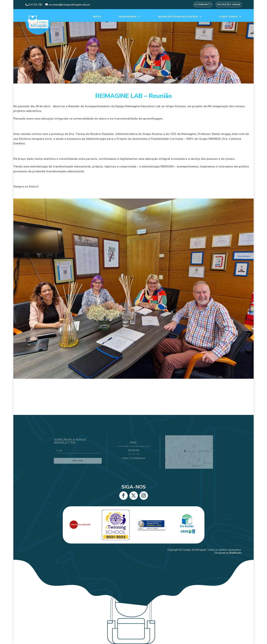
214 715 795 (134, 454)
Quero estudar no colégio (178, 17)
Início (97, 17)
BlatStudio (236, 553)
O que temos (228, 17)
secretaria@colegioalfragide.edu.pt (133, 448)
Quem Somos (127, 17)
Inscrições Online (229, 5)
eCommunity (203, 5)
